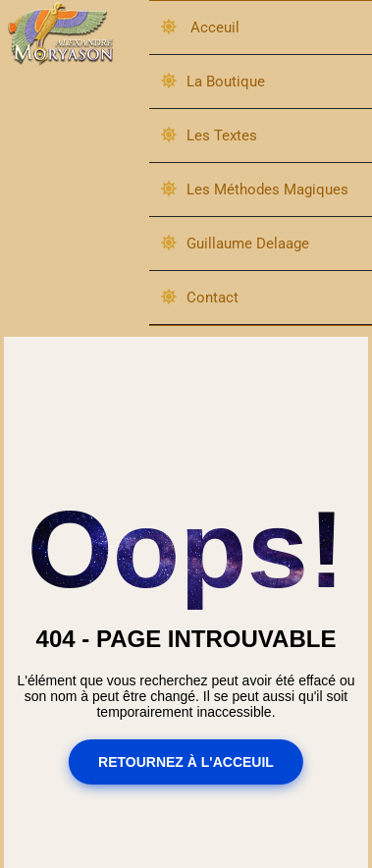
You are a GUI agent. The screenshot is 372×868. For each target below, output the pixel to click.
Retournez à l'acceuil (186, 762)
